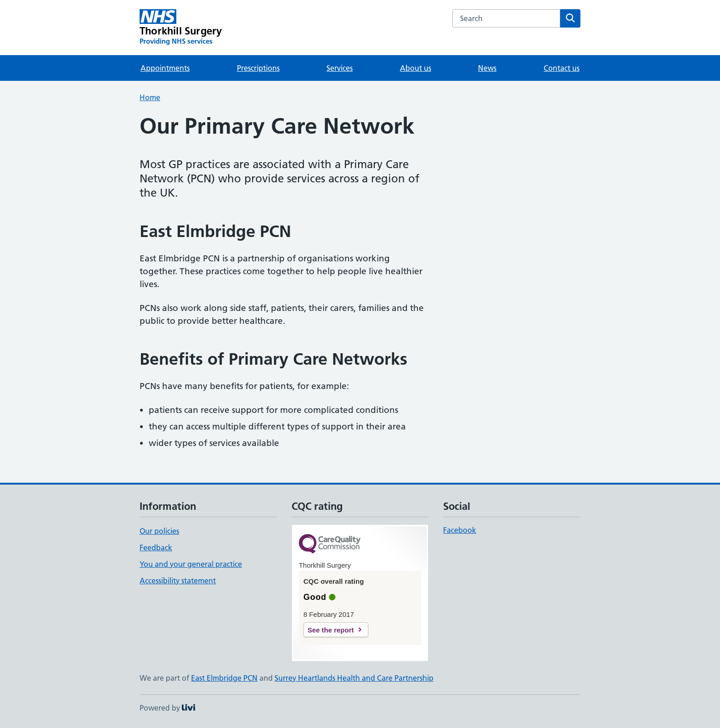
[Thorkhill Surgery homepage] (181, 28)
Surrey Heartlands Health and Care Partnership (354, 678)
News (487, 68)
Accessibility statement (178, 581)
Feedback (156, 547)
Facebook (460, 530)
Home (150, 97)
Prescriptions (258, 68)
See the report (331, 630)
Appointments (165, 68)
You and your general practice (191, 564)
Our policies (159, 531)
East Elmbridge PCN (224, 678)
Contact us (562, 68)
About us (416, 68)
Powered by (167, 708)
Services (340, 68)
